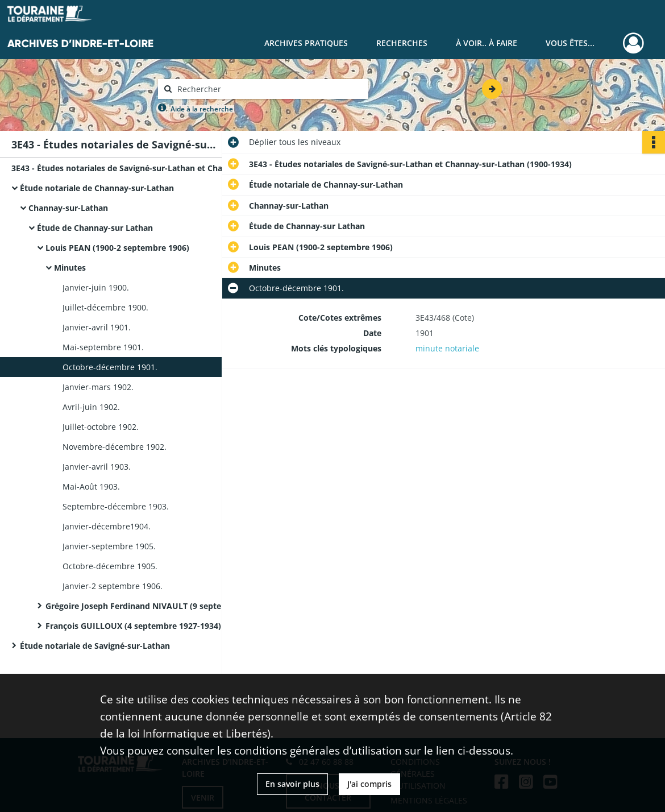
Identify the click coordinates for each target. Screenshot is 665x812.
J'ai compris (369, 784)
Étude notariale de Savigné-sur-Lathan (95, 646)
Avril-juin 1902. (91, 407)
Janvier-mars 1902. (98, 387)
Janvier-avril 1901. (97, 327)
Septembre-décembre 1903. (116, 506)
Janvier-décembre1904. (107, 526)
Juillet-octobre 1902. (101, 427)
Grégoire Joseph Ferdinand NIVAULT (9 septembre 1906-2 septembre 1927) (159, 606)
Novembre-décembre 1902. (115, 447)
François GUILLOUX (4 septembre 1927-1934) (133, 626)
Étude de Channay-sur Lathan (95, 228)
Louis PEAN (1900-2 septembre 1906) (117, 248)
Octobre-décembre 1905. (110, 566)
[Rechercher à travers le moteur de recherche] (269, 89)
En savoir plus (292, 784)
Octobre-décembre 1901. (110, 367)
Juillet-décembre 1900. (105, 307)
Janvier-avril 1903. (97, 467)
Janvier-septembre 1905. (109, 546)
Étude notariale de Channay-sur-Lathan (97, 188)
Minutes (70, 268)
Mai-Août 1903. (91, 486)
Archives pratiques (306, 43)
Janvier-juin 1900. (96, 287)
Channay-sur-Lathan (68, 208)
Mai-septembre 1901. (103, 347)
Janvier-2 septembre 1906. (113, 586)
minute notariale (447, 348)
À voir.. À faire (487, 43)
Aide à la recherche (202, 109)
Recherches (402, 43)
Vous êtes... (570, 43)
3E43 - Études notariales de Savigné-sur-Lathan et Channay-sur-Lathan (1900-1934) (125, 168)
